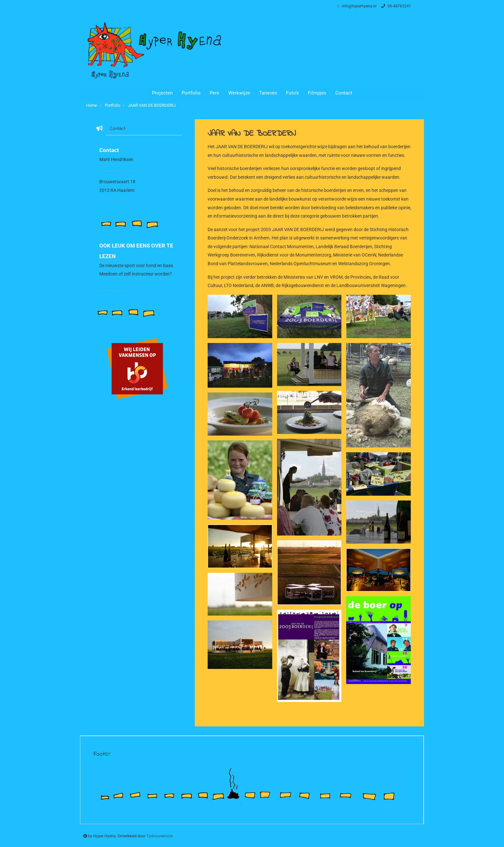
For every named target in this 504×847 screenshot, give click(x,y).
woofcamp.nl (113, 287)
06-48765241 (395, 6)
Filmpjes (317, 93)
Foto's (292, 93)
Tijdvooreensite (160, 836)
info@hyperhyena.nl (356, 6)
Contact (344, 93)
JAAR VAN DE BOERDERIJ (152, 105)
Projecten (162, 93)
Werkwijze (239, 93)
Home (92, 105)
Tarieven (268, 93)
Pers (214, 93)
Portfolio (191, 93)
